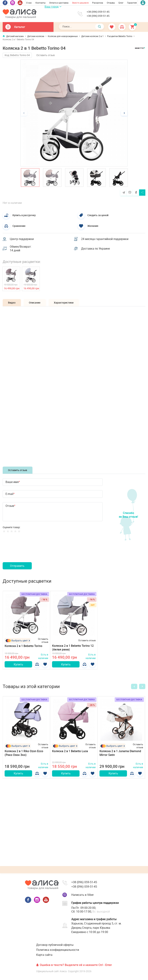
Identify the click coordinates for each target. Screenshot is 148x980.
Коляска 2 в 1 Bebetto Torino (23, 646)
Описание (35, 303)
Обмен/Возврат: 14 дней (21, 249)
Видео (12, 303)
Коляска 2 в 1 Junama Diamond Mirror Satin (120, 753)
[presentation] (30, 552)
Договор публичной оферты (55, 945)
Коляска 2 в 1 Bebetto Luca (70, 751)
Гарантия (132, 3)
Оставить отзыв (46, 55)
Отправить (17, 566)
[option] (74, 113)
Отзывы (111, 3)
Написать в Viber (82, 895)
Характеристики (64, 303)
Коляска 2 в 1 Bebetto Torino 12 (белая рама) (73, 648)
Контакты (40, 3)
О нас (29, 3)
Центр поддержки (22, 239)
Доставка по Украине (95, 249)
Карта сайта (44, 955)
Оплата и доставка (59, 3)
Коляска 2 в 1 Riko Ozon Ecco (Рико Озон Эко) (24, 753)
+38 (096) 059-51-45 (98, 12)
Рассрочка (98, 3)
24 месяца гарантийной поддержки (105, 239)
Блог (121, 3)
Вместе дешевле (80, 3)
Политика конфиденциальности (58, 950)
